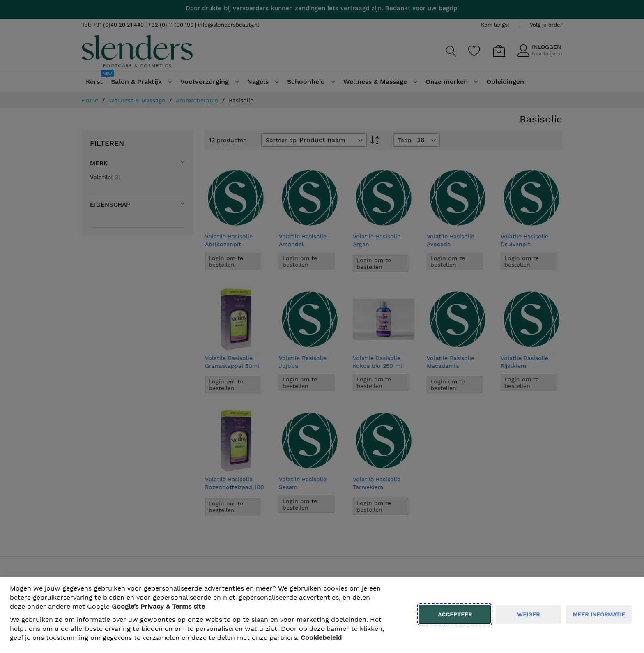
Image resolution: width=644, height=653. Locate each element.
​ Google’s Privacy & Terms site (158, 606)
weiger (528, 614)
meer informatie (599, 614)
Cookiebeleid (321, 638)
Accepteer (455, 614)
